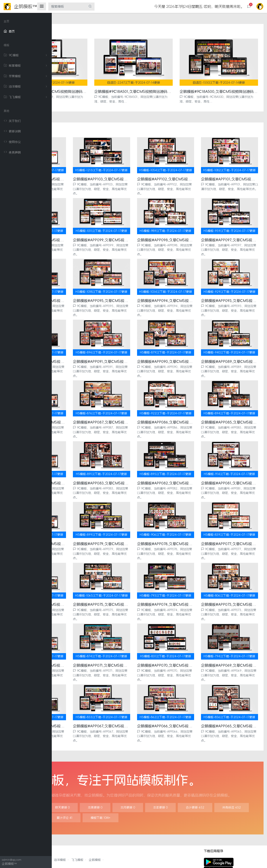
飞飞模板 (26, 97)
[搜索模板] (67, 7)
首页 (9, 31)
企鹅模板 (146, 833)
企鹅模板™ (97, 858)
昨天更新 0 (114, 780)
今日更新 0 (82, 780)
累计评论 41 (189, 791)
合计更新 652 (83, 791)
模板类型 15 (155, 791)
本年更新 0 (212, 780)
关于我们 (12, 121)
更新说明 (12, 131)
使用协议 (12, 142)
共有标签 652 (120, 791)
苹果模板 (26, 76)
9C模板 (26, 55)
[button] (249, 7)
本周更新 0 (147, 780)
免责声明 (12, 152)
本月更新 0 (179, 780)
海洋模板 (26, 87)
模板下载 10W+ (225, 791)
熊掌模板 (26, 66)
